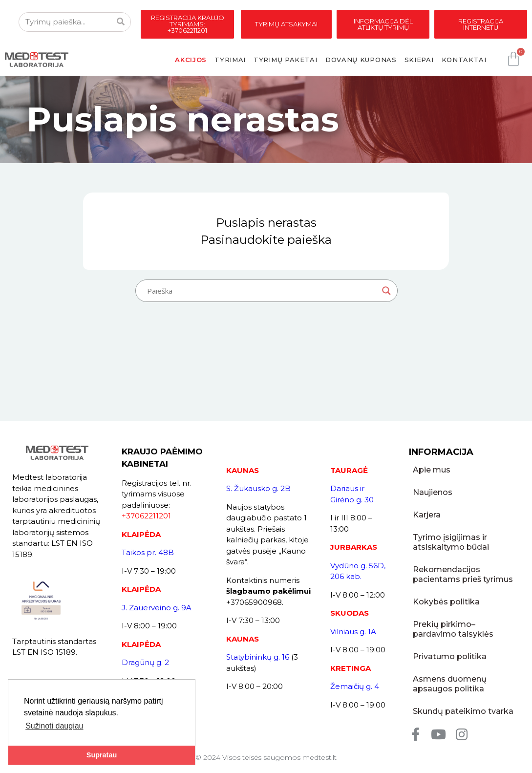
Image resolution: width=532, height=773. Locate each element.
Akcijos (191, 60)
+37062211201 (146, 516)
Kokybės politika (446, 602)
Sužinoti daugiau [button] (54, 726)
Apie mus (432, 470)
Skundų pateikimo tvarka (463, 711)
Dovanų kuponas (361, 60)
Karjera (427, 515)
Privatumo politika (450, 656)
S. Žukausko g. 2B (258, 488)
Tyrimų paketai (286, 60)
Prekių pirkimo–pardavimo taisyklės (453, 629)
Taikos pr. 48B (148, 552)
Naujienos (433, 492)
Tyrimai (230, 60)
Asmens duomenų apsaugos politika (450, 684)
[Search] (121, 22)
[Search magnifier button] (386, 291)
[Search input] (262, 291)
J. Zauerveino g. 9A (157, 608)
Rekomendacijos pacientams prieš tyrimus (463, 574)
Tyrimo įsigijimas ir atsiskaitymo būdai (451, 542)
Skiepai (419, 60)
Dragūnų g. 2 (145, 662)
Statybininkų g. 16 (258, 657)
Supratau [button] (102, 755)
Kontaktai (464, 60)
